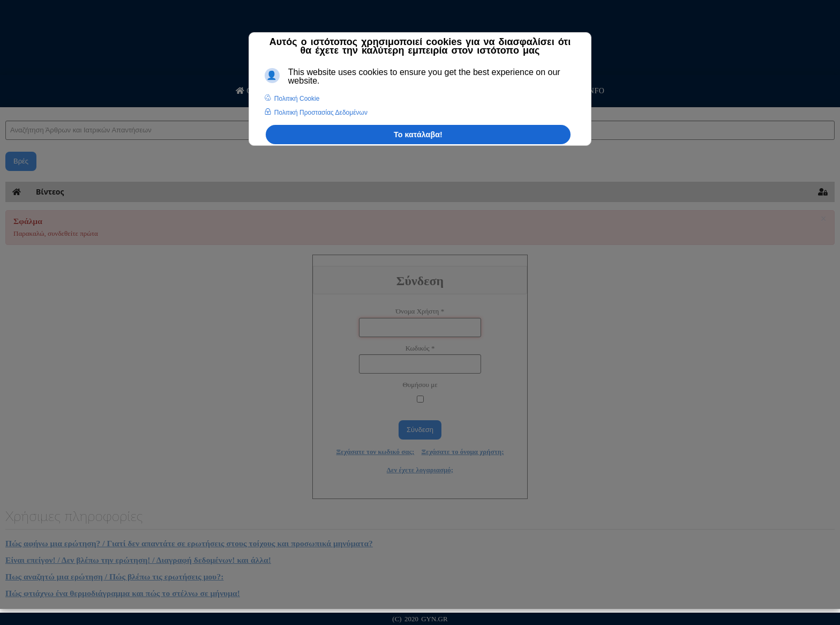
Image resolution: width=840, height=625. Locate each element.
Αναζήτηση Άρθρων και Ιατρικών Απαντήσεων (6, 110)
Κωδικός (420, 348)
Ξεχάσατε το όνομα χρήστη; (463, 452)
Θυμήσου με (420, 385)
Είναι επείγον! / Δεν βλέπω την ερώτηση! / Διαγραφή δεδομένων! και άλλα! (138, 560)
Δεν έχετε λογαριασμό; (420, 470)
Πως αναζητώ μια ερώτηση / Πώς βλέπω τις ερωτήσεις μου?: (114, 576)
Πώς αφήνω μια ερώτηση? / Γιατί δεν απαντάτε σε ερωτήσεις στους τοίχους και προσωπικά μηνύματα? (189, 543)
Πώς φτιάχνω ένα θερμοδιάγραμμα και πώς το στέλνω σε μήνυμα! (123, 593)
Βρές (21, 161)
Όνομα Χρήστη (420, 311)
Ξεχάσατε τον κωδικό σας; (376, 452)
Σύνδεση (420, 430)
